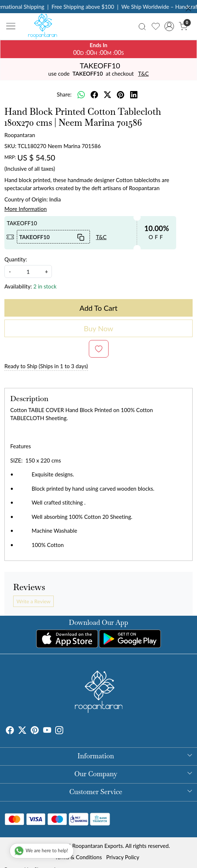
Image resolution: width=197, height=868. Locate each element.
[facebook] (94, 95)
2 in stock (45, 286)
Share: (64, 94)
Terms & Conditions (78, 857)
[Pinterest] (35, 731)
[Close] (188, 9)
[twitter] (107, 95)
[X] (22, 731)
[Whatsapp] (81, 95)
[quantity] (28, 271)
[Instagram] (59, 731)
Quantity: (16, 259)
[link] (142, 26)
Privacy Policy (123, 857)
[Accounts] (169, 26)
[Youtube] (47, 731)
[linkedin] (134, 95)
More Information (26, 209)
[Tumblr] (68, 731)
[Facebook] (10, 731)
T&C (143, 73)
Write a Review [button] (33, 601)
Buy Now (98, 328)
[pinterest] (121, 95)
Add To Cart (99, 308)
